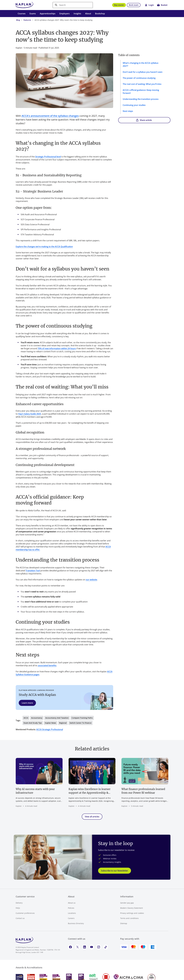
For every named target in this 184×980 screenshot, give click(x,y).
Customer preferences (25, 913)
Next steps (128, 111)
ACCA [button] (26, 718)
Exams (33, 14)
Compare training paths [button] (82, 718)
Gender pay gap (127, 903)
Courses (22, 14)
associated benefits (47, 665)
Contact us (20, 918)
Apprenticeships (48, 14)
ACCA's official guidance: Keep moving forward (141, 92)
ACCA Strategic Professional (50, 729)
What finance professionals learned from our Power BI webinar (143, 791)
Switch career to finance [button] (80, 723)
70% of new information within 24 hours (57, 348)
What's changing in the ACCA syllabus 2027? (141, 64)
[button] (149, 5)
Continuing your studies (134, 105)
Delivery (19, 903)
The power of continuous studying (139, 78)
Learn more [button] (27, 703)
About (88, 14)
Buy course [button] (119, 5)
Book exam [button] (134, 5)
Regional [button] (63, 723)
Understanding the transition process (141, 99)
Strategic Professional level (48, 157)
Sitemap (124, 923)
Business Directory (76, 923)
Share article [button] (144, 120)
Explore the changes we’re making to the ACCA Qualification (44, 247)
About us (72, 903)
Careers (71, 918)
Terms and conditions (129, 918)
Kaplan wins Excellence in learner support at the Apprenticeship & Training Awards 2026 (89, 791)
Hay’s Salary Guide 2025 (30, 414)
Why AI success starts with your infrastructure (35, 791)
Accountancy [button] (37, 718)
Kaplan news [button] (50, 723)
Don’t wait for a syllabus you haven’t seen (143, 72)
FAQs (18, 908)
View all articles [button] (92, 817)
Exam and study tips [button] (33, 723)
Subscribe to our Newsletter (115, 871)
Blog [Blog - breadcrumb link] (18, 20)
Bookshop (100, 14)
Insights (77, 14)
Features (27, 20)
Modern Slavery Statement (132, 908)
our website (91, 580)
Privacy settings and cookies (132, 913)
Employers (64, 14)
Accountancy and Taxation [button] (57, 718)
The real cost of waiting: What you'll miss (142, 84)
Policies (71, 908)
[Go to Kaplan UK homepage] (25, 5)
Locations (72, 913)
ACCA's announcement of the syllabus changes (50, 116)
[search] (73, 5)
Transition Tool (33, 571)
